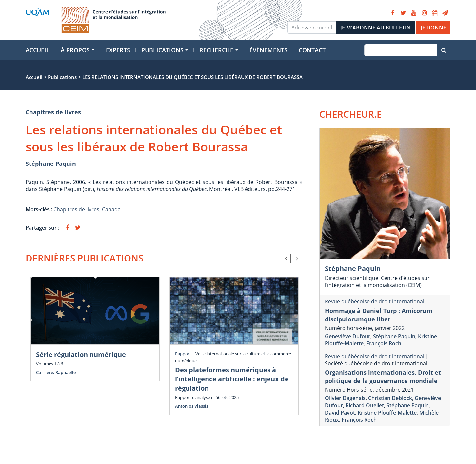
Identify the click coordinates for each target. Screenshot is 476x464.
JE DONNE (433, 28)
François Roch (384, 343)
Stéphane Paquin (51, 164)
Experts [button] (118, 50)
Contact (312, 50)
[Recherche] (401, 50)
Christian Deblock (390, 398)
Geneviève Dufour (348, 336)
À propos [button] (75, 50)
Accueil (38, 50)
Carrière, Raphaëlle (56, 372)
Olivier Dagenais (345, 398)
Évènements (268, 50)
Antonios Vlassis (192, 406)
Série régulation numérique (81, 354)
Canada (111, 209)
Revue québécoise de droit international (375, 301)
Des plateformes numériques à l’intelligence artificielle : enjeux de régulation (232, 379)
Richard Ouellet (365, 405)
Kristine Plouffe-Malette (387, 413)
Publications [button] (162, 50)
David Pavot (340, 413)
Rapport (183, 354)
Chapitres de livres (53, 112)
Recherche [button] (216, 50)
